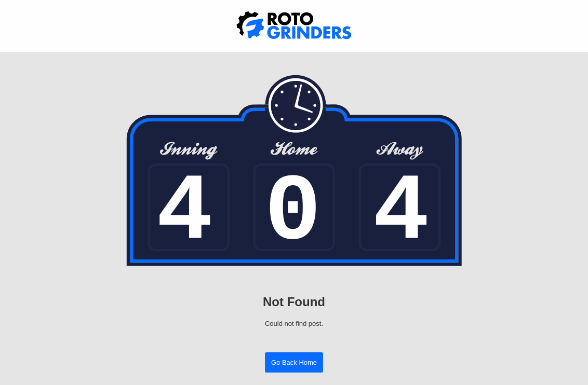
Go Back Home (294, 362)
